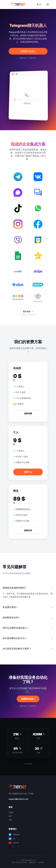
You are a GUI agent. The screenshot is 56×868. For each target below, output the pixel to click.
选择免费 (28, 413)
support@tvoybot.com (18, 799)
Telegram (14, 835)
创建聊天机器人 (28, 51)
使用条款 (41, 862)
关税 (10, 820)
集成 (10, 816)
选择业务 (28, 530)
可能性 (11, 812)
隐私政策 (32, 862)
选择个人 (28, 472)
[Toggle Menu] (48, 4)
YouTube (14, 843)
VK (12, 839)
